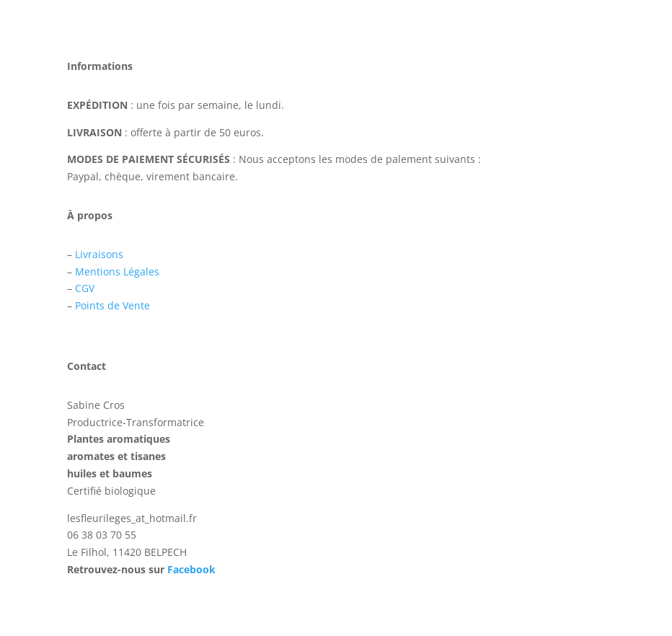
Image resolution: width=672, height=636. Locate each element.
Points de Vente (112, 305)
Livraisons (99, 254)
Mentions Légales (117, 271)
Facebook (191, 569)
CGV (85, 288)
